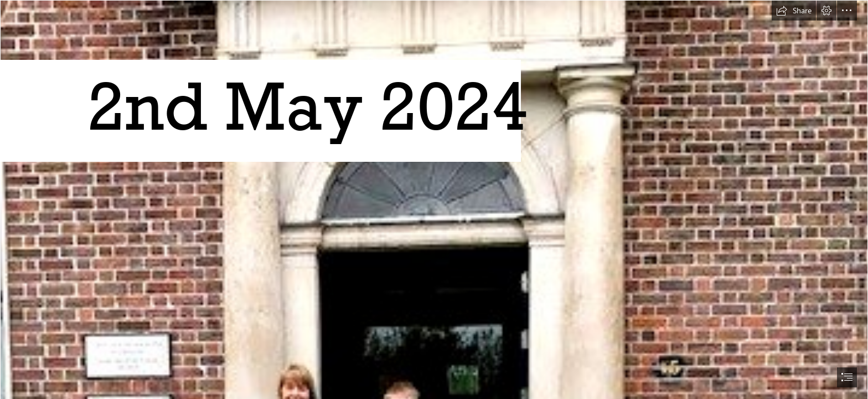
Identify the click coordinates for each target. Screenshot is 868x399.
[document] (434, 199)
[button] (794, 11)
